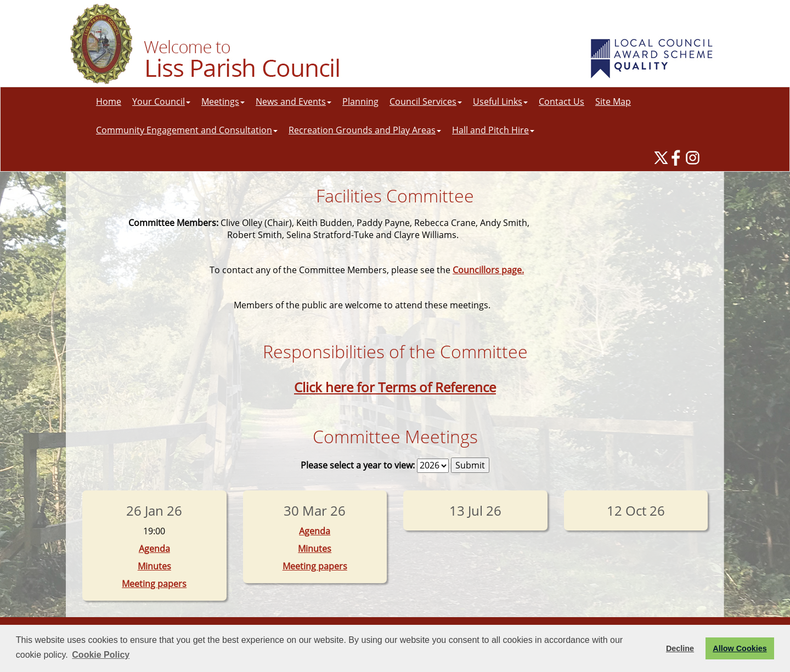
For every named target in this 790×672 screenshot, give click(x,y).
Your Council (161, 101)
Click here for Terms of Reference (395, 387)
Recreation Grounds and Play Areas (365, 130)
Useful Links (500, 101)
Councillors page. (488, 270)
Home (109, 101)
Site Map (613, 101)
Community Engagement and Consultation (187, 130)
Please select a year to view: (358, 465)
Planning (360, 101)
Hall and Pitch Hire (493, 130)
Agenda (154, 549)
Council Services (426, 101)
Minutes (154, 566)
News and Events (294, 101)
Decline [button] (680, 648)
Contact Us (562, 101)
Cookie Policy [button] (101, 655)
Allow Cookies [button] (740, 648)
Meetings (223, 101)
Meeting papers (154, 584)
